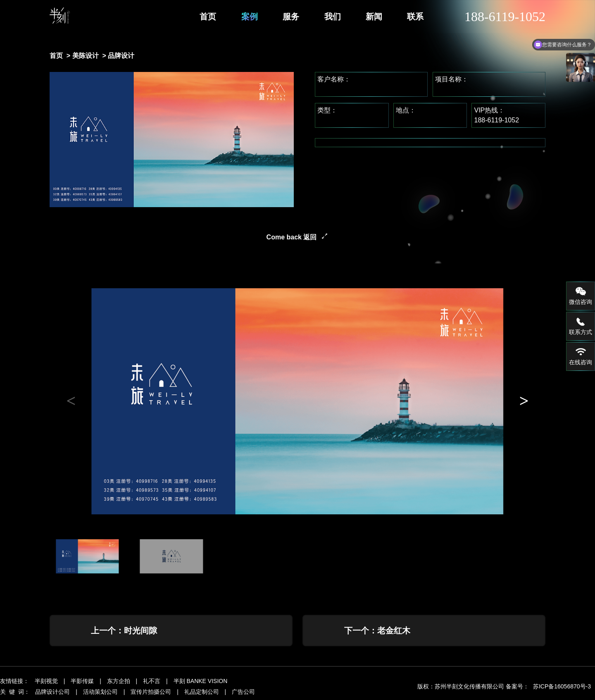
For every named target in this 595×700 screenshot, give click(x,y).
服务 (291, 17)
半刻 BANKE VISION (201, 683)
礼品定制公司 (202, 693)
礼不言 (152, 683)
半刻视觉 (46, 683)
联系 (415, 17)
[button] (524, 401)
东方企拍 (119, 683)
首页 (208, 17)
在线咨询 (581, 356)
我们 (333, 17)
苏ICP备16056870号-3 (562, 688)
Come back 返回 (292, 237)
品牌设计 (121, 56)
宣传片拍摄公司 (151, 693)
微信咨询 (581, 296)
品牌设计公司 (52, 693)
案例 (250, 17)
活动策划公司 (100, 693)
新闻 (374, 17)
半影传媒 (82, 683)
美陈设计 (86, 56)
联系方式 (581, 326)
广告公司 (243, 693)
